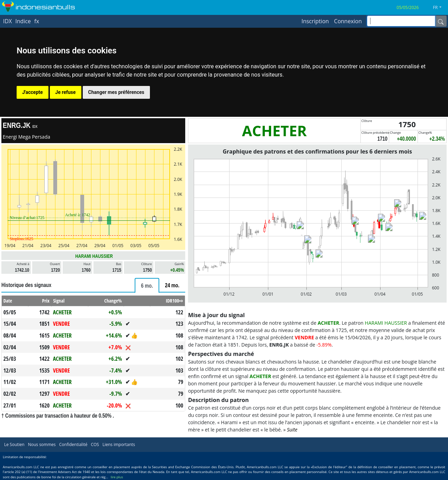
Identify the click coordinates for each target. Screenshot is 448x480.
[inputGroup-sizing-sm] (401, 21)
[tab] (147, 285)
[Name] (441, 21)
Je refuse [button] (66, 92)
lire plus (117, 477)
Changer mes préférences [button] (116, 92)
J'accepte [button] (33, 92)
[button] (440, 8)
